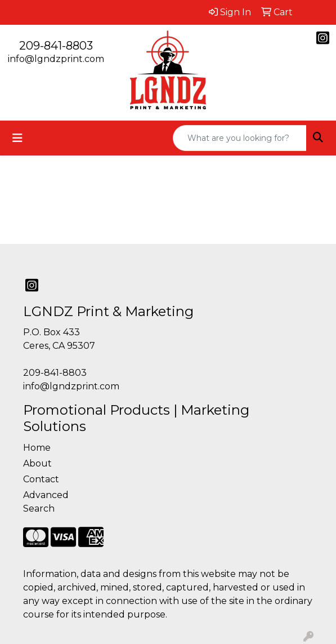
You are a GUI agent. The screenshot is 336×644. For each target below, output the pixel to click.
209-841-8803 (56, 46)
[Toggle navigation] (17, 138)
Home (37, 448)
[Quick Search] (240, 138)
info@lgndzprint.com (56, 59)
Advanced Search (46, 502)
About (37, 463)
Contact (41, 479)
